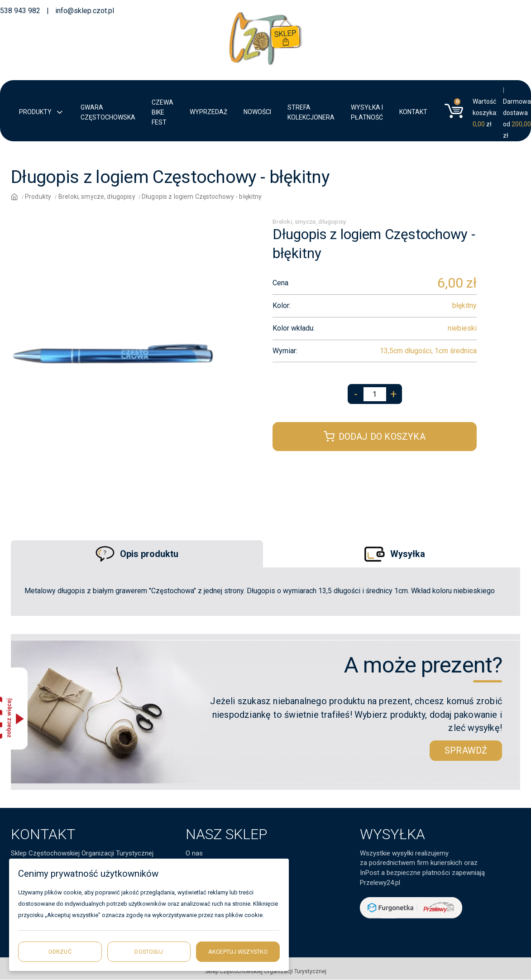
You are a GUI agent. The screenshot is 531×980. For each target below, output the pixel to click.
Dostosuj (149, 952)
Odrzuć (60, 952)
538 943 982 (20, 11)
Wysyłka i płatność (367, 112)
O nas (194, 853)
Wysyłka (394, 554)
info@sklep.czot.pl (85, 11)
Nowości (257, 112)
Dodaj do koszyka (374, 437)
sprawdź (466, 750)
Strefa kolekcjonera (311, 112)
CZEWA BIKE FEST (163, 112)
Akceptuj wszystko (238, 952)
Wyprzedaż (208, 112)
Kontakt (413, 112)
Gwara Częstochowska (108, 112)
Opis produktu (137, 554)
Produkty (42, 113)
